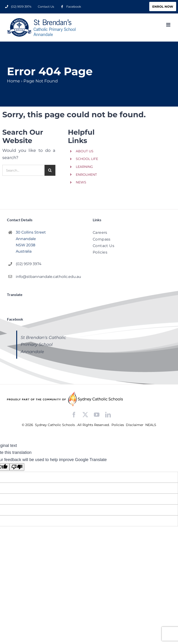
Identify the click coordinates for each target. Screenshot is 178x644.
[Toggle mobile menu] (169, 25)
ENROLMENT (86, 175)
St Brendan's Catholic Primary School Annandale (43, 345)
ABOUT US (85, 151)
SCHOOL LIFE (87, 159)
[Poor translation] (17, 467)
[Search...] (23, 170)
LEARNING (84, 167)
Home (13, 81)
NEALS (151, 425)
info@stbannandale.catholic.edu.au (48, 277)
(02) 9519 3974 (29, 264)
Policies (118, 425)
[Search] (50, 170)
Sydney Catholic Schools (55, 425)
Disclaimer (135, 425)
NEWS (81, 182)
